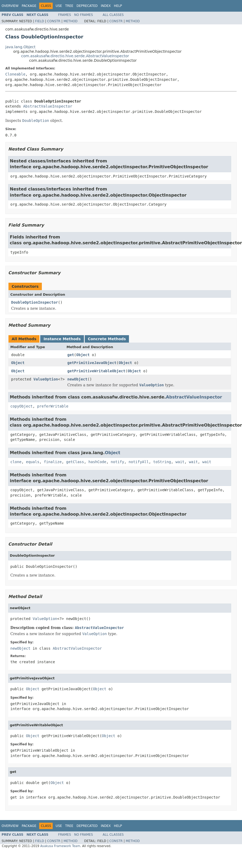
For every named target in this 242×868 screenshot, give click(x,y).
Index (106, 6)
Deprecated (87, 6)
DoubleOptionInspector (35, 302)
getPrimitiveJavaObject (92, 363)
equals (33, 462)
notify (117, 462)
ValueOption (46, 379)
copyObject (21, 406)
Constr (54, 21)
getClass (75, 462)
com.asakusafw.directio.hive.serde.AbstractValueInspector (75, 56)
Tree (69, 6)
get (71, 355)
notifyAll (139, 462)
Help (118, 6)
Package (29, 6)
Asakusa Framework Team (60, 846)
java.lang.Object (20, 47)
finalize (53, 462)
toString (162, 462)
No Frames (84, 15)
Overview (10, 6)
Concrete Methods (107, 339)
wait (180, 462)
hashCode (97, 462)
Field (39, 21)
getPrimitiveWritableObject (96, 371)
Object (83, 355)
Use (59, 6)
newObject (77, 379)
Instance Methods (62, 339)
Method (71, 21)
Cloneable (15, 74)
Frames (65, 15)
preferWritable (53, 406)
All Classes (113, 15)
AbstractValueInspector (48, 106)
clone (16, 462)
